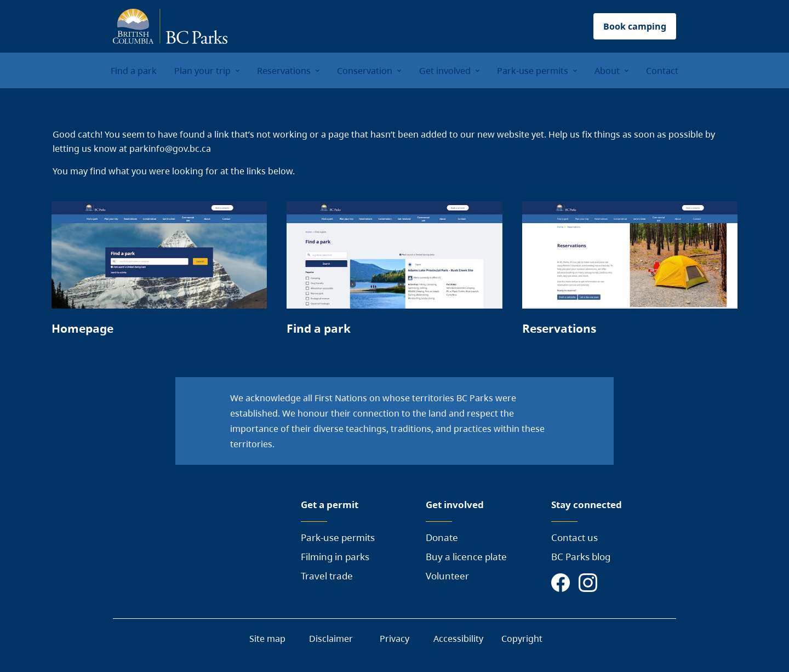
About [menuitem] (607, 71)
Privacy (395, 639)
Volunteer (447, 576)
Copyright (522, 639)
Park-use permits (338, 537)
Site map (267, 639)
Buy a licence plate (466, 557)
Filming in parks (335, 557)
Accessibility (458, 639)
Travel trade (327, 576)
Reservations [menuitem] (284, 71)
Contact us (574, 537)
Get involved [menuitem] (445, 71)
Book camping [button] (635, 26)
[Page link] (159, 274)
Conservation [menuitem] (365, 71)
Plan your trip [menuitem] (202, 71)
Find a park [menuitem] (134, 71)
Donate (442, 537)
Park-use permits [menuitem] (533, 71)
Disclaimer (331, 639)
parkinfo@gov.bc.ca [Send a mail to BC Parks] (170, 149)
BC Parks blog (581, 557)
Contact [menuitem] (662, 71)
